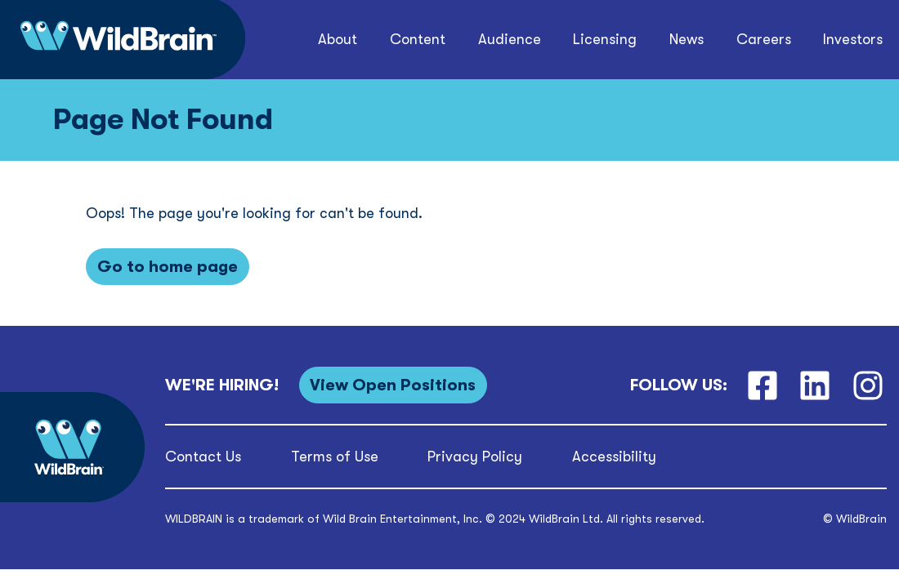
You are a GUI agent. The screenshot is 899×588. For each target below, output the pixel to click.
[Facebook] (762, 385)
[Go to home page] (168, 267)
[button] (338, 40)
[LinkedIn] (815, 385)
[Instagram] (868, 385)
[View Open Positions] (393, 385)
